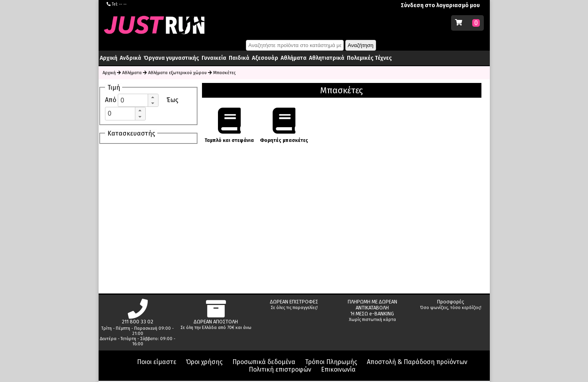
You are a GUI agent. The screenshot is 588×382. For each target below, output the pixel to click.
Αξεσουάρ (265, 58)
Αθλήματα (294, 58)
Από (111, 100)
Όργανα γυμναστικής (171, 58)
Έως (172, 100)
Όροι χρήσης (204, 362)
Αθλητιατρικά (327, 58)
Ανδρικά (131, 58)
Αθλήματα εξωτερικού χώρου (177, 73)
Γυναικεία (214, 58)
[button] (153, 97)
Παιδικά (239, 58)
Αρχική (109, 58)
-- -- (123, 4)
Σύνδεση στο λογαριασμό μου (440, 5)
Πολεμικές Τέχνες (369, 58)
